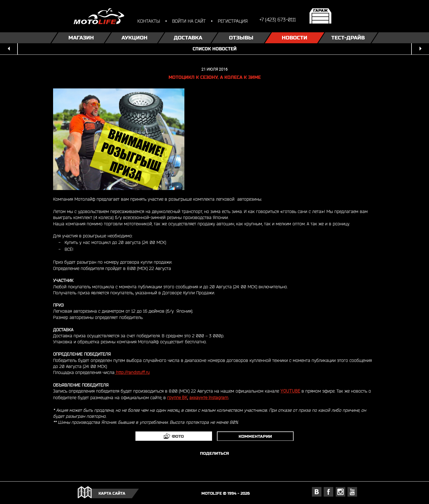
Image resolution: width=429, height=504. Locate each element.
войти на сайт (189, 21)
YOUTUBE (290, 391)
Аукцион (134, 38)
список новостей (215, 49)
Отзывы (241, 38)
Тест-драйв (348, 38)
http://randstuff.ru (132, 372)
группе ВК (177, 398)
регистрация (233, 21)
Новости (295, 38)
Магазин (81, 38)
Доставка (188, 38)
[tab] (174, 436)
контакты (149, 21)
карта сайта (112, 493)
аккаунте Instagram (209, 398)
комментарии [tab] (255, 436)
